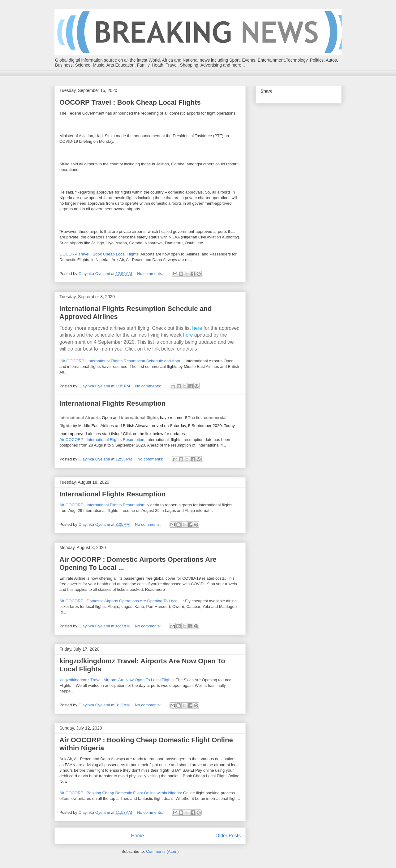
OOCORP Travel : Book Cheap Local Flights (130, 102)
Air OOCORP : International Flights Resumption (102, 440)
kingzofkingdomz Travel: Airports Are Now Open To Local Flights (116, 680)
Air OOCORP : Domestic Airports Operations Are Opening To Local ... (121, 601)
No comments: (151, 274)
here (197, 328)
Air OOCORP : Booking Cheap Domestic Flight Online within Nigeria (120, 793)
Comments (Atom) (162, 851)
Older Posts (228, 836)
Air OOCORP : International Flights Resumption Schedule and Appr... (122, 361)
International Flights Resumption (112, 403)
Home (137, 836)
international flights (140, 418)
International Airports (80, 418)
